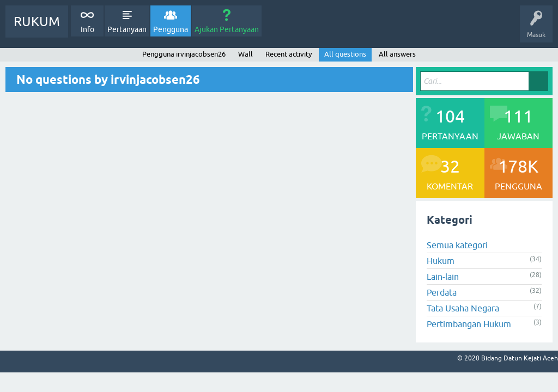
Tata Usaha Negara (463, 308)
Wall (245, 54)
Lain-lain (443, 277)
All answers (397, 54)
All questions (345, 54)
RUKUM (37, 22)
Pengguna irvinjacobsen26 (184, 54)
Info (87, 29)
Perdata (442, 292)
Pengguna (171, 29)
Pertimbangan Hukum (469, 324)
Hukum (441, 261)
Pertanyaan (127, 29)
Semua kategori (457, 245)
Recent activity (289, 54)
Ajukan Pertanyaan (227, 29)
